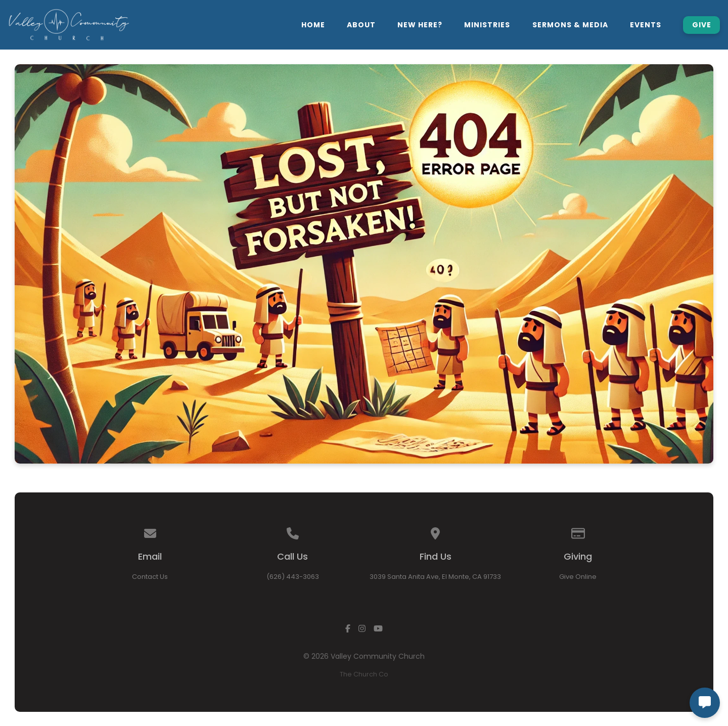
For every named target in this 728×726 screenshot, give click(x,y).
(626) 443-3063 (293, 577)
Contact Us (150, 577)
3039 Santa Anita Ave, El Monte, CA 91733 (435, 577)
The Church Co (364, 674)
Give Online (578, 577)
